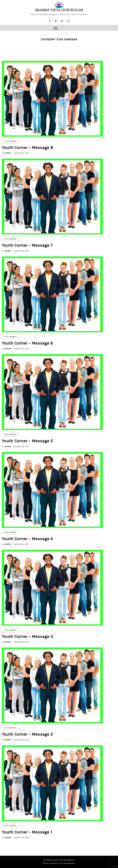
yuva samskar (10, 141)
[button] (55, 29)
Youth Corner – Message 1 (27, 832)
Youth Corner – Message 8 (28, 148)
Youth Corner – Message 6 (27, 343)
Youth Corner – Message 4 (27, 539)
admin (8, 153)
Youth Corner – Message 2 (27, 734)
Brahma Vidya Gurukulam (59, 10)
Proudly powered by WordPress (59, 860)
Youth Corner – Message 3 (27, 637)
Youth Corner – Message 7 (27, 245)
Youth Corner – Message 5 (27, 441)
